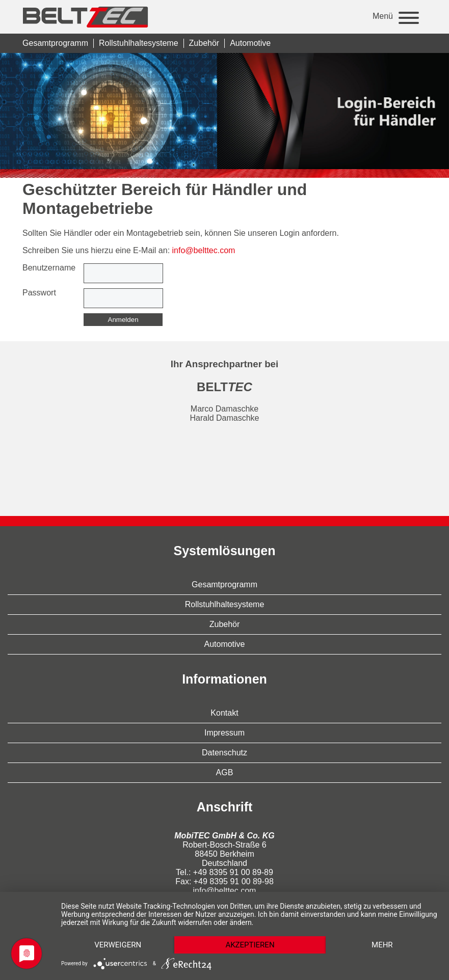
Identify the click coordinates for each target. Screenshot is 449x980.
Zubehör (204, 43)
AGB (225, 772)
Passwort (39, 293)
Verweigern (118, 945)
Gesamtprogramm (55, 43)
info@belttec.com (204, 250)
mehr (382, 945)
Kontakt (224, 713)
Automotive (250, 43)
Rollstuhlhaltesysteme (139, 43)
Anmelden (123, 320)
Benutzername (49, 268)
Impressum (224, 733)
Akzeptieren (250, 945)
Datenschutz (224, 753)
